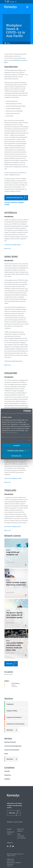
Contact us (10, 866)
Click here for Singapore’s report (13, 478)
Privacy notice (11, 861)
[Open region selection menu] (10, 2)
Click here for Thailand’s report (13, 527)
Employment (9, 704)
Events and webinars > (20, 830)
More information (22, 440)
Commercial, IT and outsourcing (14, 724)
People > (10, 829)
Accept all (16, 445)
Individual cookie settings (17, 451)
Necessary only (16, 456)
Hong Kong (8, 775)
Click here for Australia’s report (13, 245)
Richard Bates (16, 60)
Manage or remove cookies (15, 822)
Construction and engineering (13, 746)
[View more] (11, 664)
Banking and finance (10, 742)
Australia (7, 771)
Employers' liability (11, 711)
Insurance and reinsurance (12, 750)
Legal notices (10, 859)
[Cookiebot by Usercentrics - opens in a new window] (23, 411)
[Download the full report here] (16, 198)
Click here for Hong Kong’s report (13, 361)
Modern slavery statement (14, 863)
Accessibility (10, 864)
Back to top (7, 249)
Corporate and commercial (13, 717)
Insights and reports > (11, 833)
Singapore (7, 779)
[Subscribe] (14, 813)
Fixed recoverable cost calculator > (21, 837)
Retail (6, 754)
